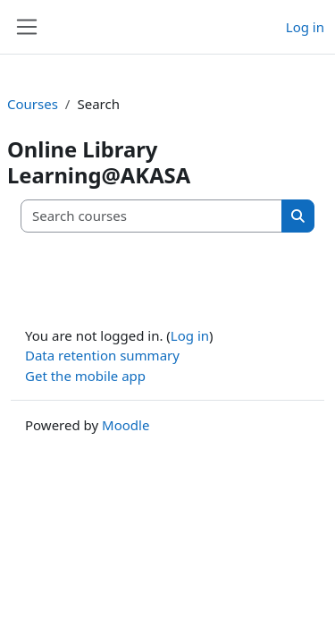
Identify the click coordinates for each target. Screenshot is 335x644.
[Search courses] (152, 216)
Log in (305, 27)
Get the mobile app (85, 376)
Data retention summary (102, 355)
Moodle (126, 425)
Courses (33, 104)
